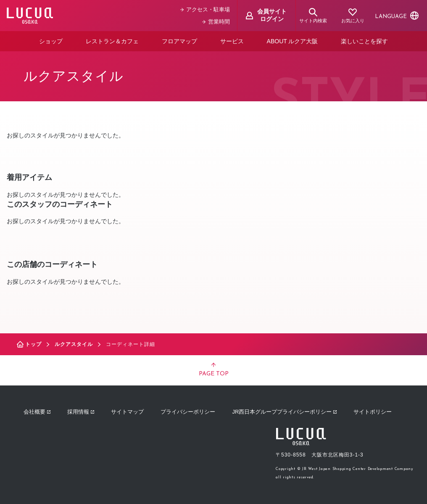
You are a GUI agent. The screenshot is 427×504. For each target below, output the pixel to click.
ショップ (51, 41)
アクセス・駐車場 (205, 9)
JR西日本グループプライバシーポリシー (284, 412)
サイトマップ (127, 412)
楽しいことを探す (364, 41)
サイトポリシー (373, 412)
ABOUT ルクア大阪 (293, 41)
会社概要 (37, 412)
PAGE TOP (214, 370)
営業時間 (216, 22)
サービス (232, 41)
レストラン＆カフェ (112, 41)
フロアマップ (179, 41)
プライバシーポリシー (188, 412)
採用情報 (81, 412)
